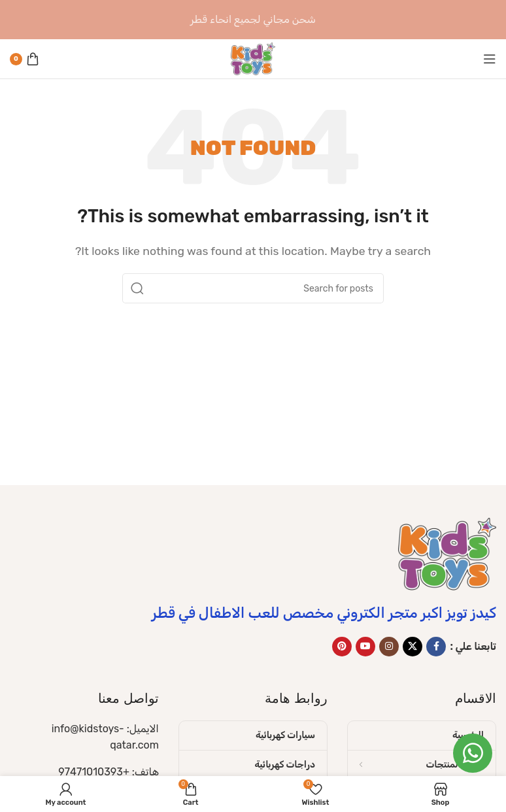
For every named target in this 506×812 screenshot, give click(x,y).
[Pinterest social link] (342, 647)
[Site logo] (253, 58)
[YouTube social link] (365, 647)
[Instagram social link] (389, 647)
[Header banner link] (253, 20)
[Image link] (447, 553)
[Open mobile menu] (490, 59)
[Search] (253, 288)
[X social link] (413, 647)
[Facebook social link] (436, 647)
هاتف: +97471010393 (109, 772)
